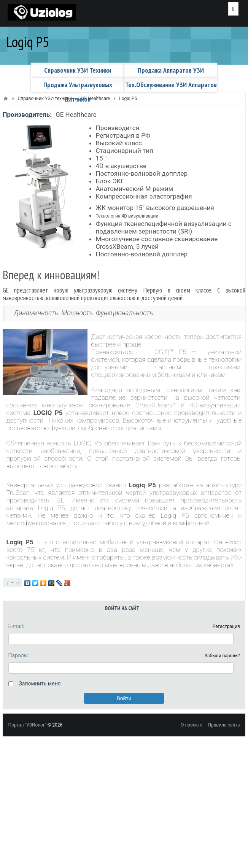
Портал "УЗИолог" (27, 725)
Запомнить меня (40, 684)
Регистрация (226, 626)
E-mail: (16, 626)
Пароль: (18, 655)
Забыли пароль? (222, 656)
